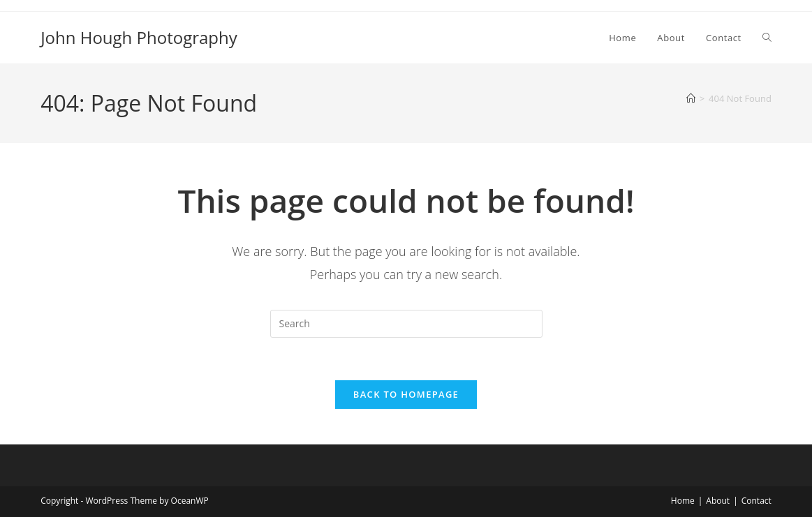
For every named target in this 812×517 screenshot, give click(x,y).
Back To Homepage (406, 394)
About (718, 501)
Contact (756, 501)
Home (683, 501)
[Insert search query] (406, 324)
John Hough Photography (139, 37)
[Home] (691, 98)
